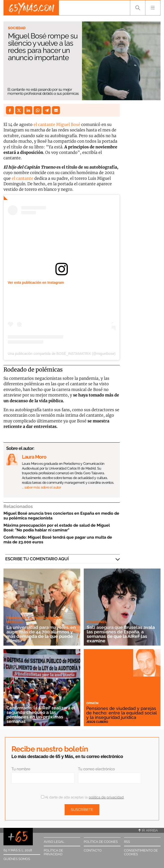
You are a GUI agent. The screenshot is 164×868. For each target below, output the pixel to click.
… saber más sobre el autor (41, 487)
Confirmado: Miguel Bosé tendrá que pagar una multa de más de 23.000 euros (58, 540)
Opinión (92, 703)
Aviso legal (54, 842)
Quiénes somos (17, 859)
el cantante (22, 178)
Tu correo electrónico (96, 769)
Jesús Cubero (97, 722)
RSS (127, 842)
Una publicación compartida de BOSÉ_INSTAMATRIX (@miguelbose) (62, 354)
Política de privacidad (53, 852)
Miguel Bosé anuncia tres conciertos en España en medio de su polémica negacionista (61, 516)
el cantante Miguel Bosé (57, 124)
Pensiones (97, 622)
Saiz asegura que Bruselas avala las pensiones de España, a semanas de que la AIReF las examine (121, 634)
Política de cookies (101, 842)
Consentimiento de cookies (141, 852)
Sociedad (17, 28)
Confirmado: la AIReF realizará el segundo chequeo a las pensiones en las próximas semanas (41, 715)
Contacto (93, 850)
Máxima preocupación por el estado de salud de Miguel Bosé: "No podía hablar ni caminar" (57, 528)
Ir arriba (148, 830)
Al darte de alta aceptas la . (83, 797)
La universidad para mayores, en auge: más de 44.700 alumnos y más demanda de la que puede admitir (41, 634)
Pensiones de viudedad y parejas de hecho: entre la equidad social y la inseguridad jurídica (121, 713)
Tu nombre (21, 769)
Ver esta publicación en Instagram (36, 283)
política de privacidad (106, 797)
